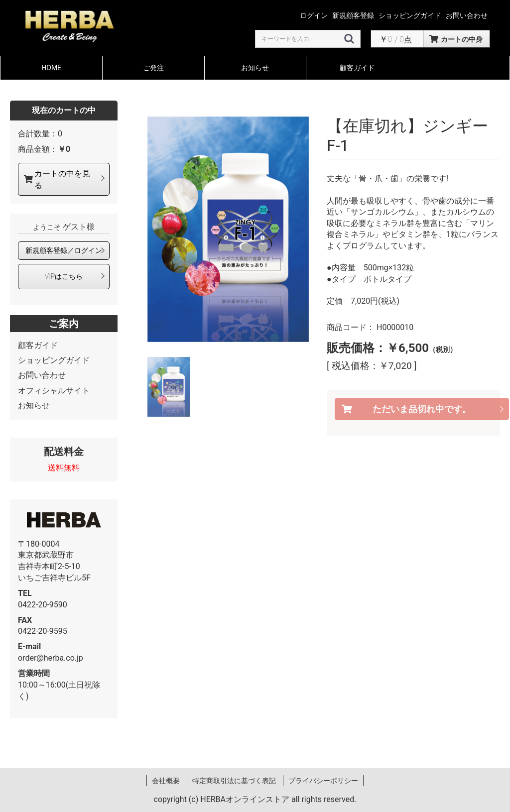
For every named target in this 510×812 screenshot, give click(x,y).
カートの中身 (462, 39)
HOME (51, 68)
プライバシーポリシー (323, 781)
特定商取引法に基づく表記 (234, 781)
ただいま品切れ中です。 (422, 409)
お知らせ (255, 68)
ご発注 (153, 68)
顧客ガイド (357, 68)
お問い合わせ (42, 375)
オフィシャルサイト (54, 391)
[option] (228, 229)
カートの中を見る (62, 179)
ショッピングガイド (54, 360)
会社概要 (166, 781)
